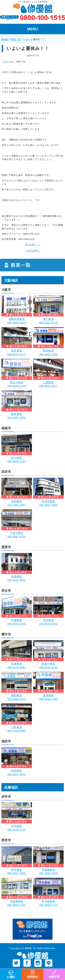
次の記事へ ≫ (32, 245)
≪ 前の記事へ (32, 251)
